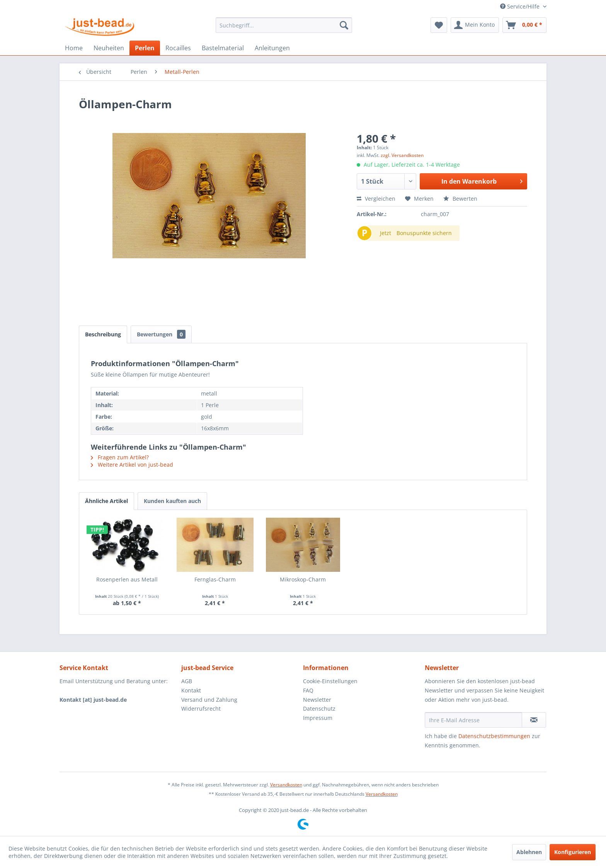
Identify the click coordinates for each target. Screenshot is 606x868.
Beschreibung (103, 334)
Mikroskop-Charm (303, 579)
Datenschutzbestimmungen (494, 736)
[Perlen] (145, 48)
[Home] (74, 48)
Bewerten (460, 199)
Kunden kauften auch (172, 501)
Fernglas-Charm (215, 579)
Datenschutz (319, 709)
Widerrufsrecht (201, 709)
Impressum (318, 718)
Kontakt (191, 690)
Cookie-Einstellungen (330, 681)
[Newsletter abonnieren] (534, 720)
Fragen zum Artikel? (120, 457)
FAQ (308, 690)
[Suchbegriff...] (284, 25)
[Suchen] (344, 25)
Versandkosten (286, 785)
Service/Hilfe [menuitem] (521, 6)
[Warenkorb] (524, 25)
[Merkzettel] (439, 25)
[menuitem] (284, 25)
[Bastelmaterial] (223, 48)
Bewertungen (161, 334)
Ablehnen (529, 852)
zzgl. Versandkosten (402, 155)
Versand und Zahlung (209, 700)
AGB (187, 681)
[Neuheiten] (109, 48)
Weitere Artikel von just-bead (132, 465)
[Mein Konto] (475, 25)
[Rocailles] (178, 48)
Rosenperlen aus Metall (127, 579)
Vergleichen (376, 199)
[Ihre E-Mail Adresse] (473, 720)
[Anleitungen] (272, 48)
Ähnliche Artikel (106, 501)
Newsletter (317, 700)
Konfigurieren (573, 852)
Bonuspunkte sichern (424, 233)
